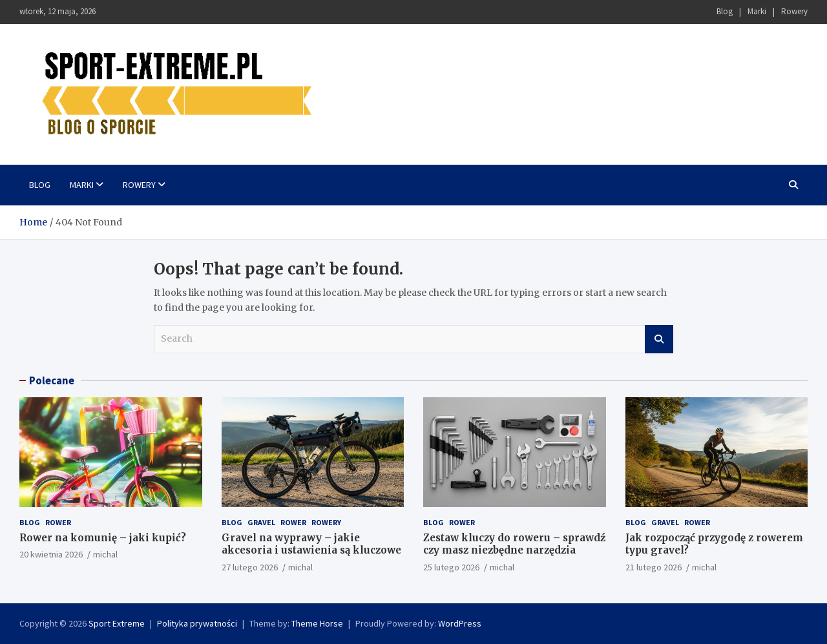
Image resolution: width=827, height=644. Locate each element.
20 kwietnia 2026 (51, 554)
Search (659, 339)
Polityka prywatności (197, 623)
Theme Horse (317, 623)
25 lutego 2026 (451, 567)
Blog (725, 11)
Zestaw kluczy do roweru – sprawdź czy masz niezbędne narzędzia (514, 544)
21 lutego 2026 (654, 567)
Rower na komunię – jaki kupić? (103, 538)
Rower (58, 522)
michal (105, 554)
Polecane (52, 380)
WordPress (460, 623)
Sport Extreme (117, 623)
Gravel (261, 522)
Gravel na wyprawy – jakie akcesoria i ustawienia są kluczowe (311, 544)
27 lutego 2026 (250, 567)
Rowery (794, 11)
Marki (757, 11)
